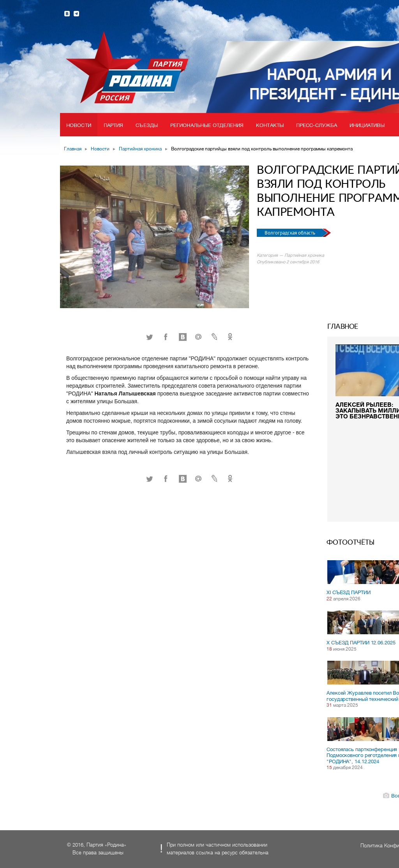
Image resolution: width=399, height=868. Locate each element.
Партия (114, 125)
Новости (79, 125)
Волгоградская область (290, 233)
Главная (73, 149)
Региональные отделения (207, 125)
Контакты (270, 125)
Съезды (147, 125)
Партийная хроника (140, 149)
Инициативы (367, 125)
